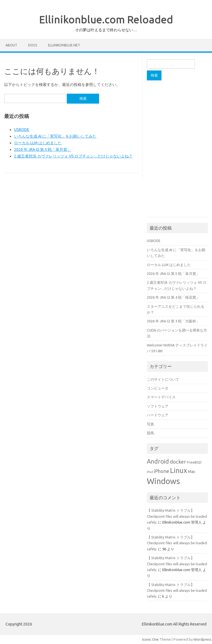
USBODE (22, 130)
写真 (150, 424)
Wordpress (202, 639)
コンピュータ (158, 388)
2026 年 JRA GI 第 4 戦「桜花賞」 (173, 297)
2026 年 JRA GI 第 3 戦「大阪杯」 (173, 321)
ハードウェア (158, 415)
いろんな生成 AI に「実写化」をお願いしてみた (55, 136)
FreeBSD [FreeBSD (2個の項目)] (194, 462)
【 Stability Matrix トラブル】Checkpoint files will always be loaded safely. (177, 516)
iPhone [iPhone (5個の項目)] (161, 471)
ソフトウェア (158, 406)
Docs (33, 45)
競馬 (150, 433)
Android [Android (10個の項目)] (158, 461)
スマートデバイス (161, 397)
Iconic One (150, 639)
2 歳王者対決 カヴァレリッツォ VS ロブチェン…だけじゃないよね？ (73, 156)
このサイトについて (163, 379)
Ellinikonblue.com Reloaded (106, 19)
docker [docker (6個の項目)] (178, 462)
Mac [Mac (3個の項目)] (192, 471)
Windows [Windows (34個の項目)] (163, 481)
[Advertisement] (179, 115)
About (11, 45)
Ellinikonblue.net (64, 45)
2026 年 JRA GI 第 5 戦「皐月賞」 (43, 149)
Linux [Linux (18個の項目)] (179, 470)
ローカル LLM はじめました (38, 143)
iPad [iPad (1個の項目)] (150, 472)
